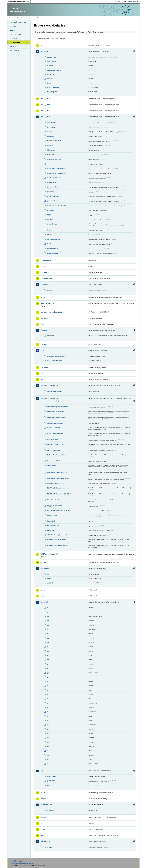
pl (48, 729)
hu (48, 686)
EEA (19, 2)
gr (48, 677)
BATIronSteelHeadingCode (57, 455)
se (48, 746)
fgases (44, 330)
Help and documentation (19, 22)
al (48, 608)
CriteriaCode (52, 465)
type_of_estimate (53, 87)
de (48, 642)
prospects (51, 210)
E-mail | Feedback (17, 861)
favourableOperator (54, 141)
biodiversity (46, 260)
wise (43, 836)
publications (46, 805)
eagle (49, 579)
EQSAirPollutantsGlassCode (57, 473)
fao (42, 324)
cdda (43, 266)
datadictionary (47, 278)
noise (43, 799)
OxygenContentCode (54, 506)
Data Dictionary (27, 18)
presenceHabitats (53, 196)
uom (43, 830)
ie (48, 690)
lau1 (43, 590)
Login (119, 1)
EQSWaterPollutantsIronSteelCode (59, 494)
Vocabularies (15, 42)
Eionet (19, 18)
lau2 (43, 596)
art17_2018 (46, 117)
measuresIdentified (54, 159)
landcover (45, 569)
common (45, 272)
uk (48, 764)
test (42, 823)
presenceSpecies (53, 201)
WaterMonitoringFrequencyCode (59, 535)
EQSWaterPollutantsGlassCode (58, 488)
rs (48, 742)
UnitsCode (51, 530)
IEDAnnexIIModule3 (49, 398)
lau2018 (44, 602)
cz (48, 638)
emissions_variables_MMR (57, 356)
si (48, 751)
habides (44, 367)
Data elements (15, 34)
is (48, 694)
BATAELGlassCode (54, 428)
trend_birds (51, 83)
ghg (43, 350)
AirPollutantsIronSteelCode (57, 417)
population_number (54, 70)
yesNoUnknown (53, 253)
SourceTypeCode (53, 526)
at (48, 612)
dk (48, 647)
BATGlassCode (52, 440)
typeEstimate (52, 244)
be (48, 621)
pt (48, 733)
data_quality (52, 61)
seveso (44, 817)
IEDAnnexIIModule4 (49, 554)
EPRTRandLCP (47, 304)
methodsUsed (52, 182)
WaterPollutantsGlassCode (57, 539)
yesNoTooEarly (52, 248)
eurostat (45, 318)
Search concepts (60, 39)
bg (48, 625)
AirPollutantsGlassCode (56, 411)
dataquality (46, 284)
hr (48, 681)
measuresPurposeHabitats (56, 168)
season (50, 79)
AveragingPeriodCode (55, 423)
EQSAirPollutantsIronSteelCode (58, 479)
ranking (50, 219)
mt (48, 720)
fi (48, 664)
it (48, 699)
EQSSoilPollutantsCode (55, 483)
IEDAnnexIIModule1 (49, 386)
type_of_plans (52, 92)
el (48, 655)
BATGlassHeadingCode (55, 444)
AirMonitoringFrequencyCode (58, 407)
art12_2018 (46, 99)
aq (42, 45)
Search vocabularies (43, 39)
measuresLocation (54, 164)
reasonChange (52, 224)
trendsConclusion (53, 239)
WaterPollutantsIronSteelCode (58, 545)
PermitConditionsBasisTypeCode (59, 510)
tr (48, 759)
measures (51, 155)
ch (48, 629)
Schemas (13, 38)
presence (50, 74)
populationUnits (53, 187)
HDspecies (51, 150)
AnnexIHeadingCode (54, 391)
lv (48, 716)
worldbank (45, 842)
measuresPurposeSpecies (56, 173)
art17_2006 (46, 105)
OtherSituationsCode (55, 500)
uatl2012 (50, 583)
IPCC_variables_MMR (55, 360)
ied (42, 379)
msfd (43, 793)
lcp (42, 771)
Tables (12, 30)
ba (48, 616)
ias (42, 373)
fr (48, 668)
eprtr (43, 297)
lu (48, 712)
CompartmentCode (54, 461)
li (48, 703)
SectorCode (51, 521)
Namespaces (15, 50)
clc (48, 574)
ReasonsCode (52, 515)
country (50, 847)
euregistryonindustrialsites (53, 312)
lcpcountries (52, 777)
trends (49, 235)
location (50, 66)
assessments (52, 122)
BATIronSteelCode (54, 450)
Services (13, 46)
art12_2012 (46, 51)
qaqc (49, 215)
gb (48, 673)
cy (48, 634)
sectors (50, 785)
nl (48, 725)
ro (48, 738)
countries (51, 136)
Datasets (13, 26)
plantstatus (51, 781)
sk (48, 755)
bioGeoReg (51, 127)
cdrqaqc (50, 131)
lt (48, 707)
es (48, 660)
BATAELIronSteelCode (55, 434)
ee (48, 651)
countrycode (52, 57)
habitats (50, 145)
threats (50, 230)
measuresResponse (54, 178)
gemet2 (44, 344)
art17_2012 (46, 111)
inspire (44, 563)
